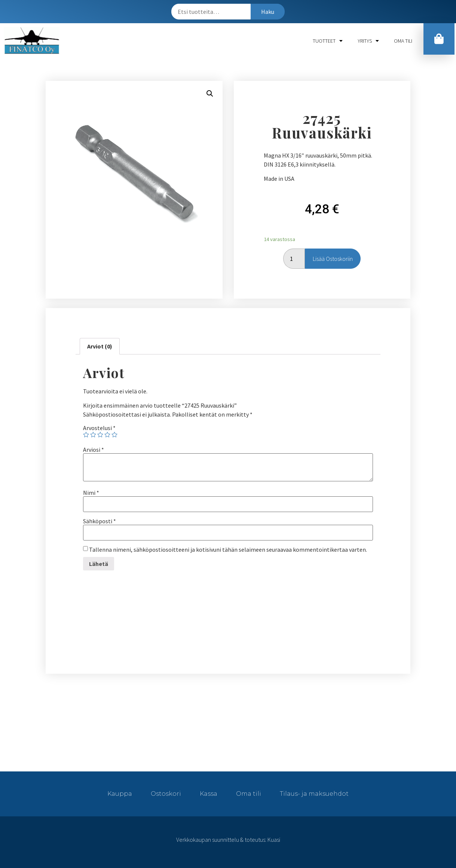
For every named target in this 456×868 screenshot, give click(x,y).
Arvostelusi (99, 428)
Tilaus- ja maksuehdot (314, 794)
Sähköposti (100, 521)
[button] (440, 40)
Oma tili (403, 41)
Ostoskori (166, 794)
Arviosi (94, 450)
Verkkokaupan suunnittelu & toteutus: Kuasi (228, 840)
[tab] (100, 346)
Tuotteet (328, 41)
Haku (268, 12)
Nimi (91, 493)
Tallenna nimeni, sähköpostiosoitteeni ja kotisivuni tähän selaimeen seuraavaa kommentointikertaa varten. (228, 549)
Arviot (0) (100, 346)
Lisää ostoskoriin (333, 259)
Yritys (368, 41)
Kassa (209, 794)
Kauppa (120, 794)
